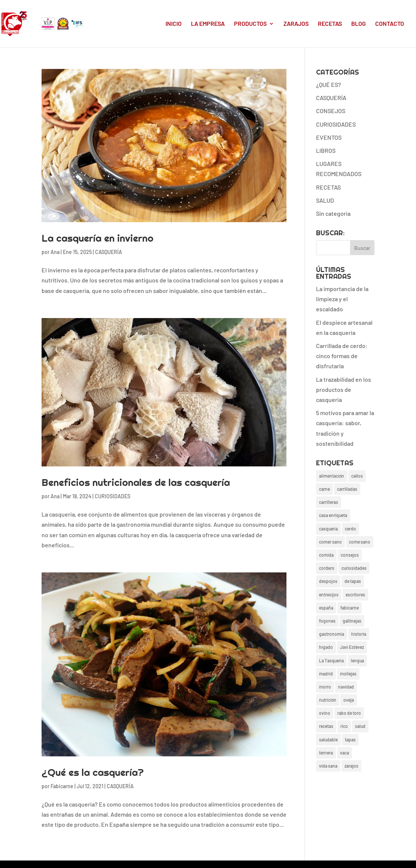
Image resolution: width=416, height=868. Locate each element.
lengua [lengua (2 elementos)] (357, 660)
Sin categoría (333, 213)
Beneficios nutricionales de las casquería (136, 482)
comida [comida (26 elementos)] (326, 555)
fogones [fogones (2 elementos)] (327, 621)
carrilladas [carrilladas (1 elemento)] (347, 489)
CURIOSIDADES (113, 496)
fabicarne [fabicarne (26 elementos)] (350, 608)
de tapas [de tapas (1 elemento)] (353, 581)
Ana (55, 252)
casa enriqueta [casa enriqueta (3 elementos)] (333, 515)
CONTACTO (390, 24)
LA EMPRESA (208, 24)
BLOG (359, 24)
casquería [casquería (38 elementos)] (328, 529)
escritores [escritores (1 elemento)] (355, 595)
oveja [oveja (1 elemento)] (349, 700)
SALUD (325, 200)
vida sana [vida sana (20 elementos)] (328, 766)
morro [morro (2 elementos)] (325, 687)
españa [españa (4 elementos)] (326, 608)
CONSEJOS (331, 111)
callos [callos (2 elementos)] (357, 476)
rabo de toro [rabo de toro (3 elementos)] (349, 713)
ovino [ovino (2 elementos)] (325, 713)
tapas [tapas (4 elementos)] (350, 740)
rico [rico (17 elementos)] (344, 726)
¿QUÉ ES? (329, 84)
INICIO (174, 24)
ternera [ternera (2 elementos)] (326, 753)
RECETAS (330, 24)
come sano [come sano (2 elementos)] (360, 542)
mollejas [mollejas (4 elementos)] (348, 674)
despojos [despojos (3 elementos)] (328, 581)
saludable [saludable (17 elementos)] (328, 740)
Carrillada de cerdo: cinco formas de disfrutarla (342, 356)
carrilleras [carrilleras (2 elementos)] (329, 502)
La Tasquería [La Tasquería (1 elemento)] (331, 660)
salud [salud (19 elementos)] (360, 726)
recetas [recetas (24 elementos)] (326, 726)
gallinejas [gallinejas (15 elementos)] (352, 621)
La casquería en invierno (98, 238)
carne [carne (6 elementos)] (324, 489)
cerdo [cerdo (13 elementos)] (350, 529)
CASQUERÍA (109, 252)
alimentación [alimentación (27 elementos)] (332, 476)
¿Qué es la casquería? (93, 772)
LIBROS (326, 150)
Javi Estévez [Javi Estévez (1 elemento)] (352, 647)
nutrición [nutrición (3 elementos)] (328, 700)
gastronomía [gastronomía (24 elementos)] (332, 634)
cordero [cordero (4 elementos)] (327, 568)
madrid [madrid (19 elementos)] (326, 674)
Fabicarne (62, 786)
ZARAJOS (296, 24)
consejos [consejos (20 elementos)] (350, 555)
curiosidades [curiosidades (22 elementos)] (354, 568)
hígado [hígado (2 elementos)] (326, 647)
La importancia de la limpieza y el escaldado (342, 299)
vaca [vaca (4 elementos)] (344, 753)
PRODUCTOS (250, 24)
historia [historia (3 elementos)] (359, 634)
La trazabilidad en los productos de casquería (344, 389)
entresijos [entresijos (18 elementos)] (329, 595)
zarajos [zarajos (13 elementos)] (351, 766)
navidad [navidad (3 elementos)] (346, 687)
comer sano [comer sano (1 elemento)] (330, 542)
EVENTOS (329, 137)
